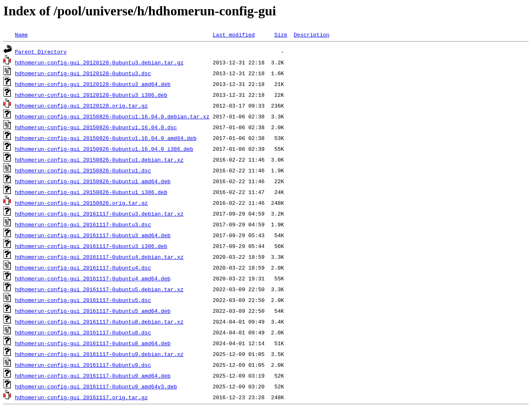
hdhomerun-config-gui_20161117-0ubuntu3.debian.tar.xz (99, 214)
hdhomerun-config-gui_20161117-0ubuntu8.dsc (83, 332)
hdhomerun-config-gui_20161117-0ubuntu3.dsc (83, 224)
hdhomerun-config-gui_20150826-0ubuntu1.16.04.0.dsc (96, 127)
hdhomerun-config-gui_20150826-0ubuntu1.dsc (83, 170)
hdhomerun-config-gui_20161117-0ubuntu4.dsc (83, 268)
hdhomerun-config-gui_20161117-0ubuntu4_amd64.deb (93, 278)
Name (21, 34)
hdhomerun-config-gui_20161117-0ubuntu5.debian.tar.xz (99, 289)
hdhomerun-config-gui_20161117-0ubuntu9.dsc (83, 365)
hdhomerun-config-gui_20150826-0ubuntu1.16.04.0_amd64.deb (106, 138)
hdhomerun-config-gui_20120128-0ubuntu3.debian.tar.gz (99, 62)
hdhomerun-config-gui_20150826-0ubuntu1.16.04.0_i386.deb (104, 149)
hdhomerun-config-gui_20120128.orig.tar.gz (81, 106)
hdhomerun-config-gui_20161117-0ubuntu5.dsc (83, 300)
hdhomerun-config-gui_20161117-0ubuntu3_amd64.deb (93, 235)
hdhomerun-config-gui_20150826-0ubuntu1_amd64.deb (93, 181)
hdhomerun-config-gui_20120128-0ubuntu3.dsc (83, 73)
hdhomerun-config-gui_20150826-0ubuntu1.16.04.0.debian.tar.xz (112, 116)
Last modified (234, 34)
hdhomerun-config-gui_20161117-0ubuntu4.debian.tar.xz (99, 257)
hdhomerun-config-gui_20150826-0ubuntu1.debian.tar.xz (99, 160)
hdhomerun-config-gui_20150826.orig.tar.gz (81, 203)
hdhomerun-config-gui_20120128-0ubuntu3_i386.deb (91, 95)
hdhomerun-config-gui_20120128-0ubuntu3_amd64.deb (93, 84)
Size (281, 34)
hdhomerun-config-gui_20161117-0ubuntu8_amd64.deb (93, 343)
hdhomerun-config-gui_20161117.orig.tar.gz (81, 397)
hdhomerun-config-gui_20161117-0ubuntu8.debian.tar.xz (99, 322)
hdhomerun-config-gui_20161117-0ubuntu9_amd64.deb (93, 376)
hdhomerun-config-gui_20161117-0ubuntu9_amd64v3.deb (96, 386)
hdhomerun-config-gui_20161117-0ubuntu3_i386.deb (91, 246)
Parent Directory (41, 52)
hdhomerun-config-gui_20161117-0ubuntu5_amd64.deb (93, 311)
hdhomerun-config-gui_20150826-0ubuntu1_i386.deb (91, 192)
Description (312, 34)
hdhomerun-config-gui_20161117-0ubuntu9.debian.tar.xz (99, 354)
